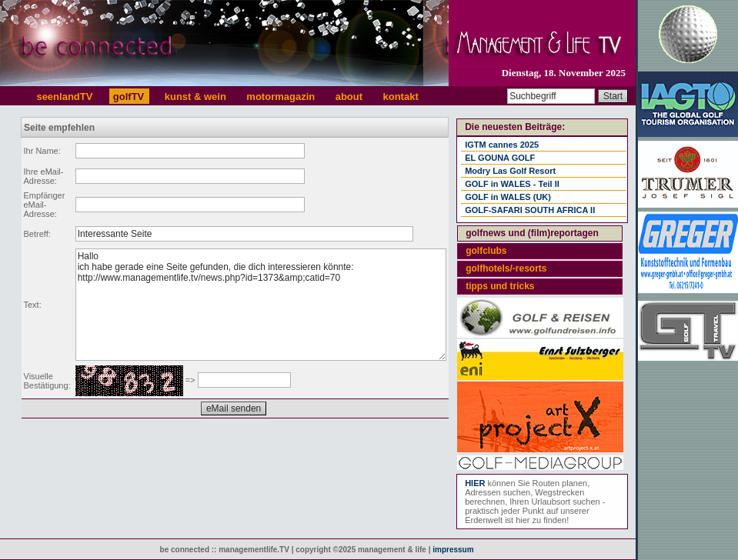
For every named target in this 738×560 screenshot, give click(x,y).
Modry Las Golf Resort (510, 171)
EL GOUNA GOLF (500, 158)
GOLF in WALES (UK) (508, 197)
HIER (475, 483)
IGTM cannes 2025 (502, 145)
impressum (453, 550)
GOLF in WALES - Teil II (512, 184)
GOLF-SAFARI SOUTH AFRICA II (530, 210)
